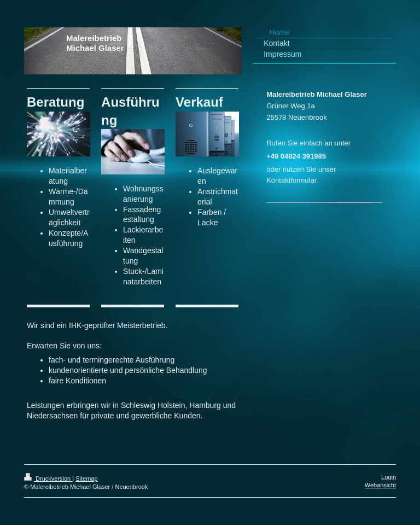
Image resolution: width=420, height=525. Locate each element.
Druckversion (48, 479)
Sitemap (86, 479)
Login (389, 477)
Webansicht (380, 485)
